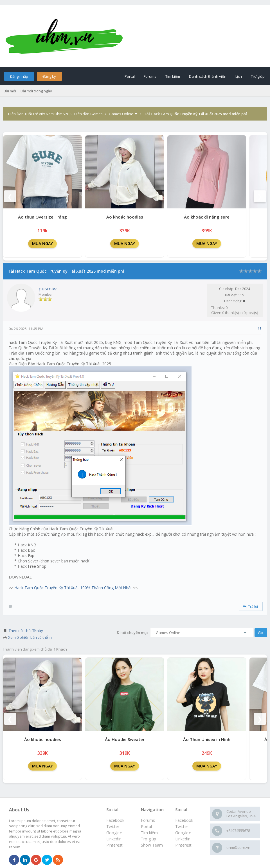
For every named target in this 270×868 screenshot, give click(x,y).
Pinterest (183, 845)
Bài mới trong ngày (36, 91)
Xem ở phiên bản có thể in (30, 637)
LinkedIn (183, 839)
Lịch (239, 76)
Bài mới (10, 91)
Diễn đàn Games (88, 114)
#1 (259, 328)
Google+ (183, 833)
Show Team (152, 845)
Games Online (121, 114)
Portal (130, 76)
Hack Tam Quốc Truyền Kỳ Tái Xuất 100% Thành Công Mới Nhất (73, 588)
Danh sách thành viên (208, 76)
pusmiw (48, 289)
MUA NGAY (42, 243)
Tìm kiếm (173, 76)
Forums (150, 76)
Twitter (182, 826)
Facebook (184, 820)
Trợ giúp (258, 76)
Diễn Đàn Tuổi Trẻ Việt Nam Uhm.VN (38, 114)
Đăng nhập (19, 76)
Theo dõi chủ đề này (26, 631)
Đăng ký (49, 76)
